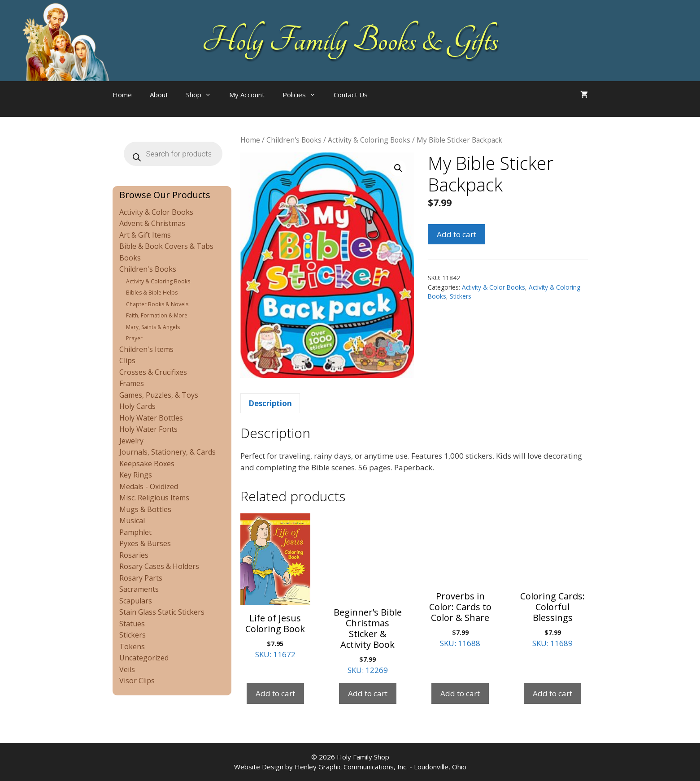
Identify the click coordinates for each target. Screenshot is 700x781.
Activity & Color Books (493, 287)
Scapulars (136, 601)
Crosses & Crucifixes (153, 372)
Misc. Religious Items (154, 498)
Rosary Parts (141, 578)
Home (122, 95)
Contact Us (351, 95)
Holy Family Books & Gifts (350, 40)
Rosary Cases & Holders (159, 566)
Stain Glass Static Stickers (162, 612)
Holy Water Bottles (151, 418)
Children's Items (146, 349)
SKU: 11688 (460, 581)
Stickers (461, 296)
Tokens (132, 646)
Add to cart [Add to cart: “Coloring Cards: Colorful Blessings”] (552, 693)
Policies (304, 95)
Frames (132, 383)
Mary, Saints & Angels (153, 327)
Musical (132, 521)
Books (130, 258)
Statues (132, 624)
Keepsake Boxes (147, 464)
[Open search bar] (395, 104)
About (159, 95)
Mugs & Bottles (145, 509)
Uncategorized (144, 658)
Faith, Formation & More (157, 315)
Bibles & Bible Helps (152, 293)
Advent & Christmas (152, 223)
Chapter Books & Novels (157, 304)
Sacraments (139, 589)
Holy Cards (137, 406)
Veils (127, 669)
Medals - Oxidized (149, 486)
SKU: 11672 (275, 586)
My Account (247, 95)
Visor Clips (137, 681)
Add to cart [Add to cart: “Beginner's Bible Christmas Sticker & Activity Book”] (368, 693)
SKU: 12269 (368, 594)
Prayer (134, 338)
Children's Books (294, 140)
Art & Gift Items (145, 235)
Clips (127, 360)
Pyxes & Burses (145, 543)
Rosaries (134, 555)
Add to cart (457, 234)
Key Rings (136, 475)
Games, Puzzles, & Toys (159, 395)
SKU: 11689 (552, 581)
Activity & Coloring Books (369, 140)
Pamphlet (135, 532)
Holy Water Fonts (148, 429)
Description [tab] (270, 403)
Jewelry (131, 441)
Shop (203, 95)
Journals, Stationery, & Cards (167, 452)
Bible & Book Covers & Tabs (166, 246)
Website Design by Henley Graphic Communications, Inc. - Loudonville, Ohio (350, 767)
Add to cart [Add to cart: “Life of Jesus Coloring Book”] (275, 693)
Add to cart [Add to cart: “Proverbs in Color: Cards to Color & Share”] (460, 693)
